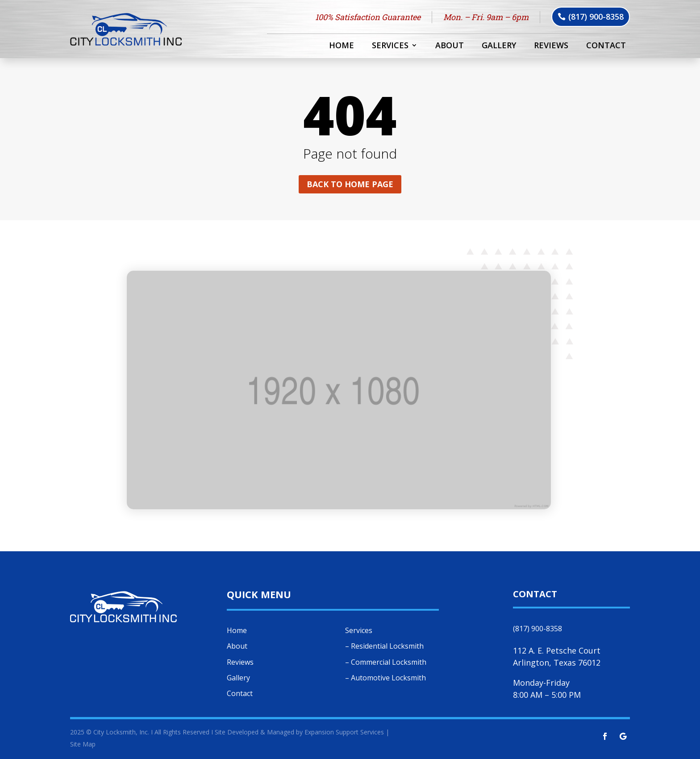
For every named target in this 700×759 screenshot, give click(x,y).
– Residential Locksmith (384, 646)
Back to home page (350, 184)
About (450, 46)
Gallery (499, 46)
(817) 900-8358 (596, 17)
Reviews (551, 46)
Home (342, 46)
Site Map (83, 744)
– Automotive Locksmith (385, 678)
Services (390, 46)
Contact (606, 46)
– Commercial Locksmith (386, 662)
